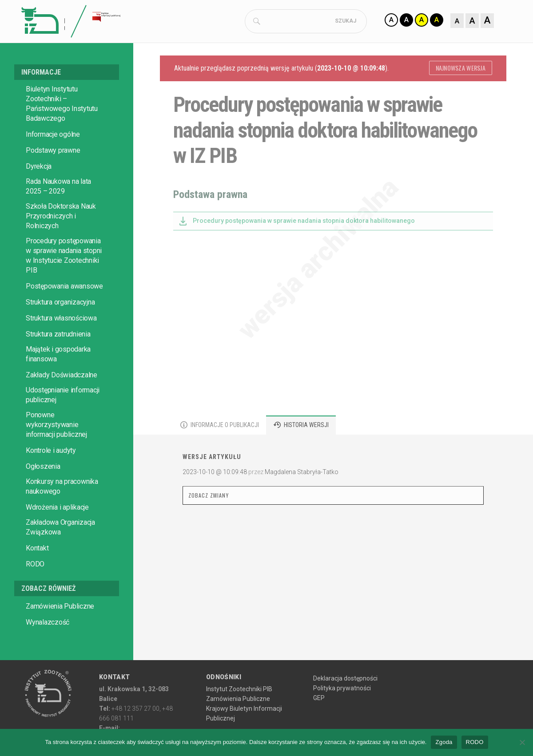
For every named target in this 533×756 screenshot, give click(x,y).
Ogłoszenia (43, 489)
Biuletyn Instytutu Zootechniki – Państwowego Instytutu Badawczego (62, 127)
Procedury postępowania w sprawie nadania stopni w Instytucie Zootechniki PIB (64, 279)
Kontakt (37, 571)
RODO (35, 587)
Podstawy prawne (53, 173)
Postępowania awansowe (64, 309)
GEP (319, 721)
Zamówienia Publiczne (60, 629)
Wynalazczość (48, 645)
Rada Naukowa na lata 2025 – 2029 (58, 209)
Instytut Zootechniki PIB (239, 712)
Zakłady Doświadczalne (62, 398)
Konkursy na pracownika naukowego (62, 509)
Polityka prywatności (342, 711)
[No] (522, 742)
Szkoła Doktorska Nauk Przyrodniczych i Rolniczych (61, 239)
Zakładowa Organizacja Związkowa (60, 550)
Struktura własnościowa (61, 341)
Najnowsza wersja (461, 91)
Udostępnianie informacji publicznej (63, 418)
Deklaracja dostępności (345, 701)
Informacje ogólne (53, 157)
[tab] (220, 448)
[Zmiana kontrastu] (421, 21)
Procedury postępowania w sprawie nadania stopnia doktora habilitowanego (304, 244)
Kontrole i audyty (51, 473)
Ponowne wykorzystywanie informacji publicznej (56, 448)
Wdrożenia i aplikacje (57, 530)
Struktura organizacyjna (60, 325)
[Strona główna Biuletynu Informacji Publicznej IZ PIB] (140, 22)
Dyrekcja (39, 189)
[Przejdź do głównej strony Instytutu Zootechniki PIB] (48, 717)
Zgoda (444, 742)
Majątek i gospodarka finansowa (58, 377)
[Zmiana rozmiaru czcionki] (413, 44)
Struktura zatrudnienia (58, 357)
